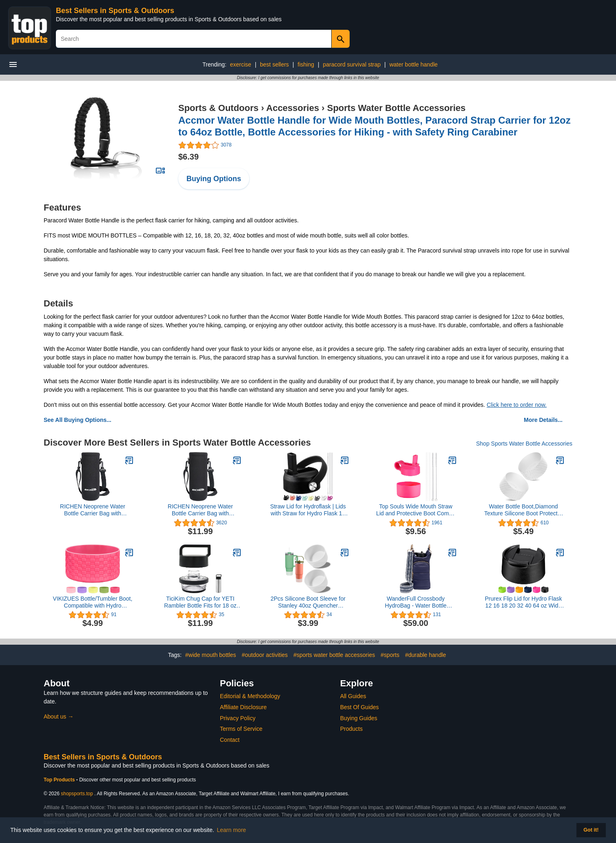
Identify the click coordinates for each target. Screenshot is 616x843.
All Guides (353, 696)
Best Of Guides (360, 707)
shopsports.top (77, 794)
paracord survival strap (352, 64)
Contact (230, 740)
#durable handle (425, 655)
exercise (241, 64)
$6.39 (188, 157)
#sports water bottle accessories (334, 655)
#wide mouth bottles (211, 655)
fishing (306, 64)
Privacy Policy (238, 718)
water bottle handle (413, 64)
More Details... (543, 420)
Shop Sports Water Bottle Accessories (524, 444)
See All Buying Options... (78, 420)
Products (351, 729)
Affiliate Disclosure (243, 707)
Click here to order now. (517, 405)
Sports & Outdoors (218, 108)
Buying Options (214, 179)
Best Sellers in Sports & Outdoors (115, 11)
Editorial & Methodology (250, 696)
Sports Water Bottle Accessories (396, 108)
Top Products (60, 780)
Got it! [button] (591, 830)
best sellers (274, 64)
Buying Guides (359, 718)
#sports (390, 655)
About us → (59, 717)
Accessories (293, 108)
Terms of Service (241, 729)
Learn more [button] (232, 830)
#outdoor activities (265, 655)
